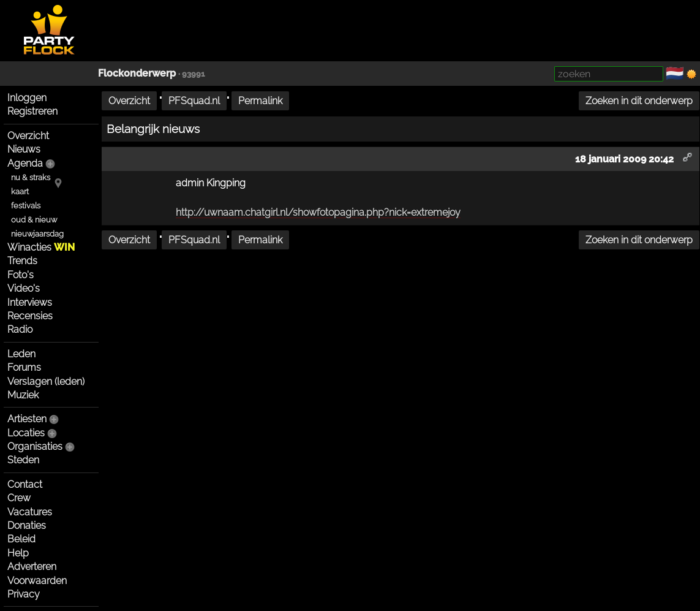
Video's (24, 288)
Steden (23, 460)
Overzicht (28, 136)
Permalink (260, 101)
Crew (19, 498)
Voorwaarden (37, 581)
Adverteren (32, 567)
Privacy (24, 594)
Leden (21, 354)
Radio (20, 329)
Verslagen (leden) (46, 381)
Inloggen (27, 98)
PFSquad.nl (194, 101)
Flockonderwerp (137, 73)
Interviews (30, 302)
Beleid (21, 539)
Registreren (32, 111)
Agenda (25, 163)
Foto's (21, 275)
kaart (20, 192)
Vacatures (30, 512)
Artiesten (27, 419)
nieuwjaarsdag (37, 234)
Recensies (30, 316)
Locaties (26, 433)
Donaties (27, 526)
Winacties (41, 247)
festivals (26, 206)
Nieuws (24, 149)
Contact (25, 484)
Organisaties (35, 446)
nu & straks (31, 177)
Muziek (23, 395)
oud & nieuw (34, 220)
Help (18, 553)
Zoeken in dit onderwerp (639, 101)
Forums (24, 367)
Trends (22, 261)
